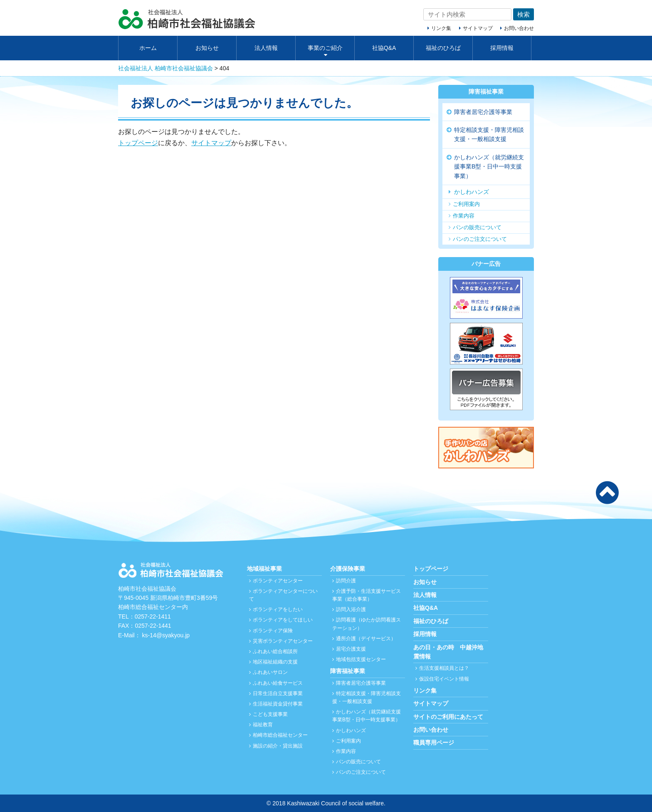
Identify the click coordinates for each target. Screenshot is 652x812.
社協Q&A (384, 48)
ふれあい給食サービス (278, 683)
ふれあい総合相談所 (275, 651)
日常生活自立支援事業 (278, 693)
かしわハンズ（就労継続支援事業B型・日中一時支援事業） (489, 167)
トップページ (138, 143)
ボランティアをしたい (278, 609)
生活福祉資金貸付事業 (278, 704)
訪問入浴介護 (351, 609)
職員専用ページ (434, 743)
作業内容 (464, 216)
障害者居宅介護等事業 (483, 112)
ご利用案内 (466, 204)
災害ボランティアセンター (283, 641)
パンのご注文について (480, 239)
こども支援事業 (270, 714)
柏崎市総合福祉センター (280, 735)
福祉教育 (263, 725)
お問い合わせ (519, 28)
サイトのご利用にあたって (448, 717)
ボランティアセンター (278, 581)
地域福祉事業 (264, 569)
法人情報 (266, 48)
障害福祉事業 (486, 92)
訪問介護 (346, 581)
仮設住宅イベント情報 (444, 679)
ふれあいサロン (270, 672)
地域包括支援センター (361, 659)
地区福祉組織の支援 (275, 662)
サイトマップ (478, 28)
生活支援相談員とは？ (444, 668)
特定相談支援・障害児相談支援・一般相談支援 (489, 134)
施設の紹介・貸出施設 (278, 746)
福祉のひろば (443, 48)
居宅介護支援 (351, 649)
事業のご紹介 (325, 48)
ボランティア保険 (273, 631)
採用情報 (502, 48)
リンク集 (441, 28)
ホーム (148, 48)
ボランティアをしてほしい (283, 620)
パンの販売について (477, 227)
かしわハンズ (472, 192)
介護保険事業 (348, 569)
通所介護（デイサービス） (366, 639)
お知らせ (207, 48)
